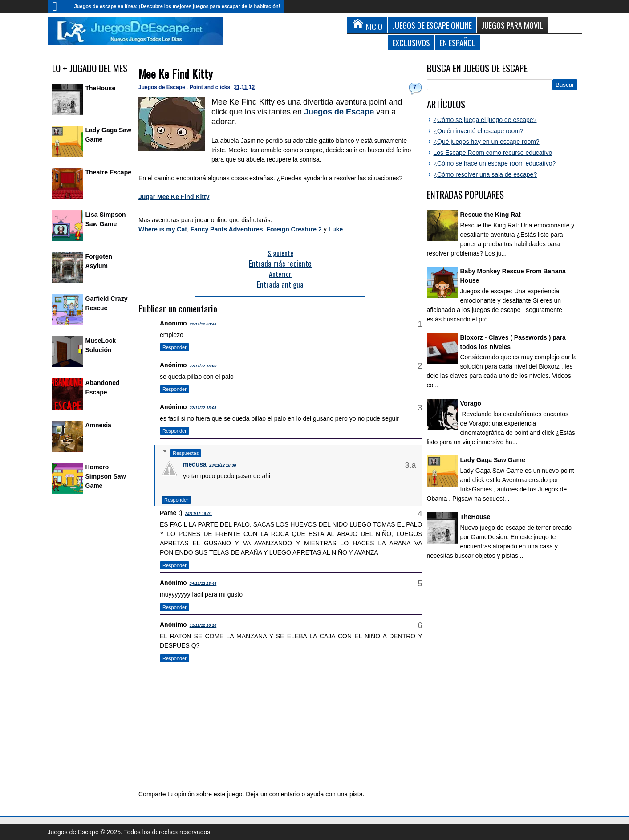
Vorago (471, 403)
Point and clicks (211, 87)
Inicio (59, 6)
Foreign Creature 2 (294, 229)
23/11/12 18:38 (223, 465)
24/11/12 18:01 (199, 514)
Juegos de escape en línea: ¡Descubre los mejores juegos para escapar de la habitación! (177, 6)
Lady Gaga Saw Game (493, 460)
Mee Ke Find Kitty (176, 74)
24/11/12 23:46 (203, 584)
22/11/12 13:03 (203, 408)
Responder (174, 347)
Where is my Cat (163, 229)
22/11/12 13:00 (203, 366)
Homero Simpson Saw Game (106, 476)
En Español (458, 43)
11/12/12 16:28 (203, 625)
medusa (195, 464)
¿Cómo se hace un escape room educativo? (495, 163)
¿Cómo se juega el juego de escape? (485, 120)
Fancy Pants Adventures (227, 229)
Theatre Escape (109, 172)
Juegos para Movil (512, 25)
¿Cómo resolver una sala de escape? (485, 174)
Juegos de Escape (162, 87)
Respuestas (186, 453)
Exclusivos (411, 43)
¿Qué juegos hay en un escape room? (487, 142)
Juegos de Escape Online (432, 25)
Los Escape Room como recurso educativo (493, 153)
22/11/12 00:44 (203, 324)
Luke (336, 229)
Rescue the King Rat (491, 215)
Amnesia (98, 425)
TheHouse (101, 88)
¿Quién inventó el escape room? (479, 131)
